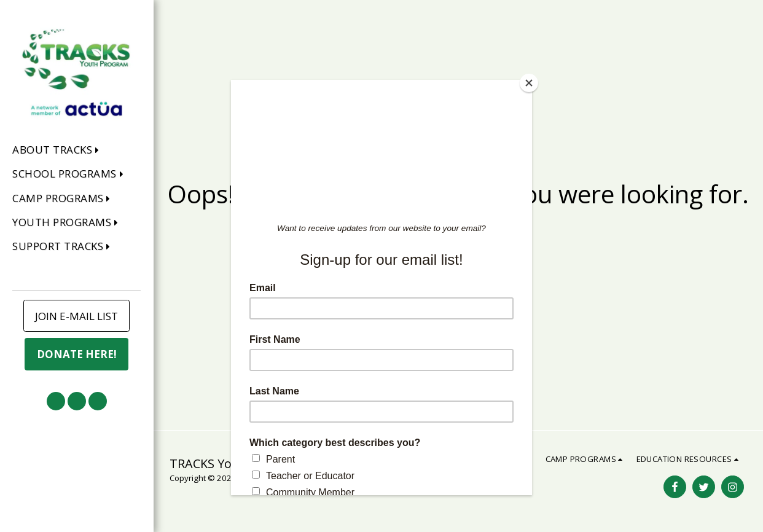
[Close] (529, 83)
